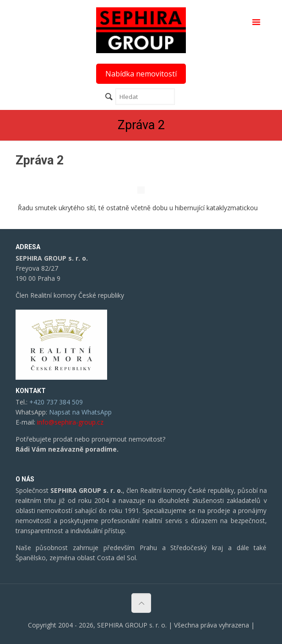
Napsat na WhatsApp (80, 412)
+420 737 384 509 (56, 402)
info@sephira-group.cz (70, 422)
